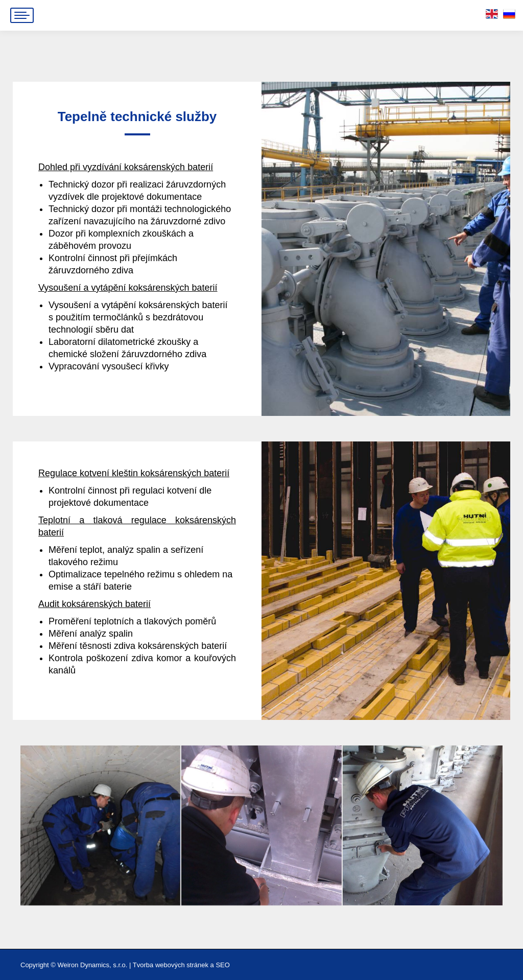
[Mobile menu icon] (22, 15)
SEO (222, 965)
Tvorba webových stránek (171, 965)
